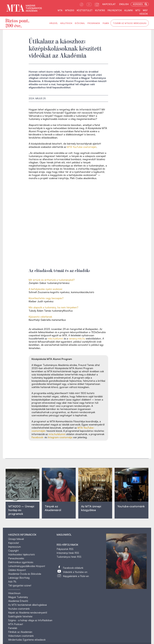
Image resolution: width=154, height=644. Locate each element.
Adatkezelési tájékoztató (22, 554)
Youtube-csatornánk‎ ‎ (131, 506)
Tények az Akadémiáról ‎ (53, 508)
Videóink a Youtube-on (75, 572)
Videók (144, 14)
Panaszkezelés (16, 558)
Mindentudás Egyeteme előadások (27, 640)
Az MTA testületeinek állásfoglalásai (27, 605)
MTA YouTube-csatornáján (82, 147)
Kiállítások (66, 23)
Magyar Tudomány (18, 597)
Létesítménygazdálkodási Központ (27, 566)
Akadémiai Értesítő (18, 601)
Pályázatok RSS (65, 549)
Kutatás (100, 10)
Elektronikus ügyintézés (21, 562)
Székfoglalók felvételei (20, 616)
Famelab (13, 628)
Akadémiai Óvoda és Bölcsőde (25, 574)
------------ (14, 589)
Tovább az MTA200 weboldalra (130, 23)
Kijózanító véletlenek (40, 317)
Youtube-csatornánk (19, 609)
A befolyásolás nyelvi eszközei (45, 289)
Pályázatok (115, 10)
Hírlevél (53, 23)
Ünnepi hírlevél (16, 539)
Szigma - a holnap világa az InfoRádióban (30, 620)
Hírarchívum (14, 593)
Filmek (106, 23)
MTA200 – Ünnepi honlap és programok (21, 510)
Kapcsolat (109, 4)
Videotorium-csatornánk (21, 636)
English (124, 4)
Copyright (13, 551)
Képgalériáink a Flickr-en (76, 576)
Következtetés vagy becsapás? (46, 298)
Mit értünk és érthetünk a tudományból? (52, 280)
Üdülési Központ (17, 570)
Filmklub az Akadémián (20, 632)
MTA (60, 10)
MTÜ (138, 10)
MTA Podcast (16, 624)
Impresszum (14, 547)
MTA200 (70, 10)
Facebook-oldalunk (73, 568)
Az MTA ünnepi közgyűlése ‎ (91, 508)
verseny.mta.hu (77, 338)
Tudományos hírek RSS (69, 557)
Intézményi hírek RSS (68, 553)
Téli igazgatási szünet (20, 585)
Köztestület (85, 10)
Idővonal (80, 23)
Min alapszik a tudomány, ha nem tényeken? (53, 307)
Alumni (128, 10)
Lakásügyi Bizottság (19, 578)
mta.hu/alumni (55, 338)
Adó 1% (12, 582)
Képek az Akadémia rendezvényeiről (28, 613)
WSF (145, 10)
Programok (94, 23)
